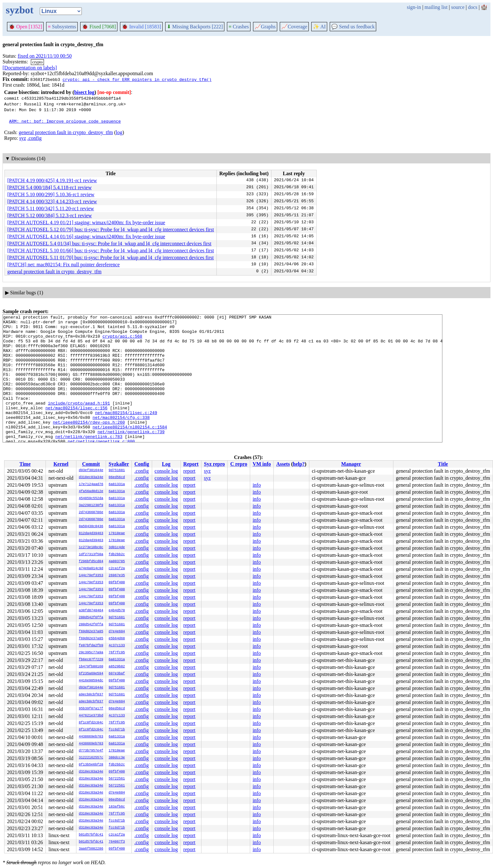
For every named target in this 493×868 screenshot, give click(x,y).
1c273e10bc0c (91, 548)
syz (23, 138)
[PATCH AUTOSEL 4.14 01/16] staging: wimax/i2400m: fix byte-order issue (86, 237)
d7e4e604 (117, 632)
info (257, 485)
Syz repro (215, 464)
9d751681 (117, 470)
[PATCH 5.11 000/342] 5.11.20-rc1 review (51, 208)
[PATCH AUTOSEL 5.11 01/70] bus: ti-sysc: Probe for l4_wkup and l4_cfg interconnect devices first (111, 258)
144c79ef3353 (91, 576)
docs (472, 7)
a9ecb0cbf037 (91, 695)
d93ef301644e (91, 470)
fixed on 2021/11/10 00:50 (45, 56)
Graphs (265, 27)
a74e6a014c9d (91, 569)
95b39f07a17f (91, 709)
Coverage (294, 27)
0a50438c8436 (91, 527)
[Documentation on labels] (30, 68)
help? (299, 464)
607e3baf (117, 674)
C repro (239, 464)
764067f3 (117, 842)
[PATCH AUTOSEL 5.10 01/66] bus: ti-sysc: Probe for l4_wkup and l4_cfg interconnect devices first (111, 251)
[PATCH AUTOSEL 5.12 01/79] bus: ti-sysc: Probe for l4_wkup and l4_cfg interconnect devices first (111, 230)
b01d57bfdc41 (91, 835)
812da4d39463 (91, 534)
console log (166, 471)
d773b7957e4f (91, 751)
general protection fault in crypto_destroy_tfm (66, 132)
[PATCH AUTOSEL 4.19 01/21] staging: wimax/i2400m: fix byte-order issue (86, 222)
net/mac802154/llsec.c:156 (77, 427)
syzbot (20, 10)
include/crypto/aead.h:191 (79, 421)
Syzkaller (119, 464)
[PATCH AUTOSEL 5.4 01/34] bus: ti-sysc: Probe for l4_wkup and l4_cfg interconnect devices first (109, 244)
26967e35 (117, 576)
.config (35, 138)
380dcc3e (117, 758)
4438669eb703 (91, 737)
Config (142, 464)
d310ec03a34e (91, 477)
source (458, 7)
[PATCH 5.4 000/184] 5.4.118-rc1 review (49, 187)
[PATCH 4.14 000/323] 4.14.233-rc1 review (52, 201)
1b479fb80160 (91, 667)
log (119, 132)
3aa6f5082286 (91, 849)
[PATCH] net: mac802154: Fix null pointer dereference (63, 265)
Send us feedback (353, 27)
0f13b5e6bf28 (91, 765)
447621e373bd (91, 716)
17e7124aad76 (91, 484)
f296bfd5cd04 (91, 562)
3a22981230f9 (91, 506)
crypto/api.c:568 (122, 341)
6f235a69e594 (91, 674)
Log (166, 464)
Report (191, 464)
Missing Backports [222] (195, 27)
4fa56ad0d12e (91, 491)
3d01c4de (117, 548)
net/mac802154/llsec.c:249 (126, 433)
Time (25, 464)
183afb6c (117, 807)
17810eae (117, 534)
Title (443, 464)
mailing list (436, 7)
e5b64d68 (117, 639)
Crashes (239, 27)
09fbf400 (117, 583)
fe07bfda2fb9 (91, 646)
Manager (351, 464)
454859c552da (91, 499)
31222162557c (91, 758)
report (189, 471)
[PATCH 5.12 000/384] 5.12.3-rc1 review (50, 215)
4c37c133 (117, 646)
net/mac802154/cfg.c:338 (121, 438)
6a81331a (117, 484)
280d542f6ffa (91, 618)
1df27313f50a (91, 555)
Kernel (61, 464)
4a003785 (117, 562)
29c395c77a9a (91, 653)
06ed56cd (117, 477)
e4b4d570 (117, 611)
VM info (262, 464)
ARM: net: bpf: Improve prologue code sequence (65, 121)
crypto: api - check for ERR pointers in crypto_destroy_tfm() (137, 79)
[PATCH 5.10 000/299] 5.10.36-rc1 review (51, 194)
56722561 (117, 779)
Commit (91, 464)
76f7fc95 (117, 653)
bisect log (84, 92)
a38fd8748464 (91, 611)
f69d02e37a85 (91, 632)
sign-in (414, 7)
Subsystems (62, 27)
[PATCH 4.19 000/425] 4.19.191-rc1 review (52, 180)
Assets (283, 464)
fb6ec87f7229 (91, 660)
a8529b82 (117, 667)
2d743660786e (91, 513)
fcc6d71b (117, 730)
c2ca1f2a (117, 569)
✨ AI (319, 27)
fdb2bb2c (117, 555)
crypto (37, 62)
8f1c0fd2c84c (91, 723)
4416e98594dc (91, 681)
